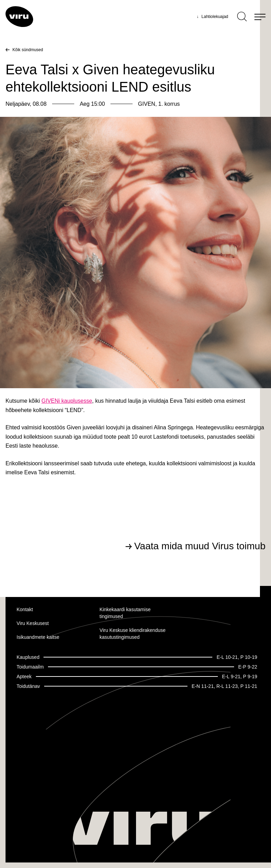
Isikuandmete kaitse (38, 637)
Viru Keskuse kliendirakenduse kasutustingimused (132, 634)
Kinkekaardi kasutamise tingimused (125, 613)
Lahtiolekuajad (212, 17)
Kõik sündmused (28, 50)
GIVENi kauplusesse (67, 401)
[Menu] (260, 17)
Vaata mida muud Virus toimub (200, 546)
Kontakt (25, 609)
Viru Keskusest (33, 623)
